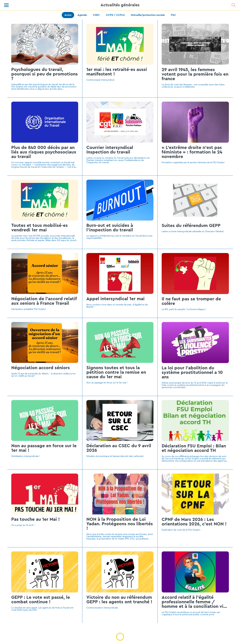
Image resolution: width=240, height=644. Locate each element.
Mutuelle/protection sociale (148, 15)
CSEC (96, 15)
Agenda (82, 15)
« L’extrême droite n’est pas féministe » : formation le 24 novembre (192, 152)
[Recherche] (234, 5)
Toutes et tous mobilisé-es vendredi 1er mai (39, 228)
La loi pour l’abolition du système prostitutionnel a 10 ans (192, 372)
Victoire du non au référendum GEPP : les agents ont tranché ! (119, 600)
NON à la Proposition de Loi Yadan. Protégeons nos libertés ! (120, 524)
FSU (173, 15)
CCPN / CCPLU (115, 15)
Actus (68, 15)
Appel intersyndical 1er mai (115, 299)
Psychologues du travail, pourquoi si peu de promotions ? (44, 74)
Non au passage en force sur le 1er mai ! (44, 448)
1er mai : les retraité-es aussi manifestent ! (117, 72)
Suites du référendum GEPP (191, 226)
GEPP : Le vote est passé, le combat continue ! (41, 600)
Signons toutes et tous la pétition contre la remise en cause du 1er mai (116, 372)
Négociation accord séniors (41, 368)
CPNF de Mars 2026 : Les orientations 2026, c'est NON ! (194, 522)
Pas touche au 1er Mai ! (36, 519)
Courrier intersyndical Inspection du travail (110, 150)
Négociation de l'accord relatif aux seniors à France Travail (44, 301)
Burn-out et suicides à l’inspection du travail (110, 228)
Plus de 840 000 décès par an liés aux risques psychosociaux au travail (44, 152)
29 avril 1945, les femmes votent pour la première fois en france (195, 74)
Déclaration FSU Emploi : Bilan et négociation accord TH (194, 448)
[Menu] (6, 5)
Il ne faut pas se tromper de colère (191, 301)
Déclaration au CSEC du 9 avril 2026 (119, 448)
